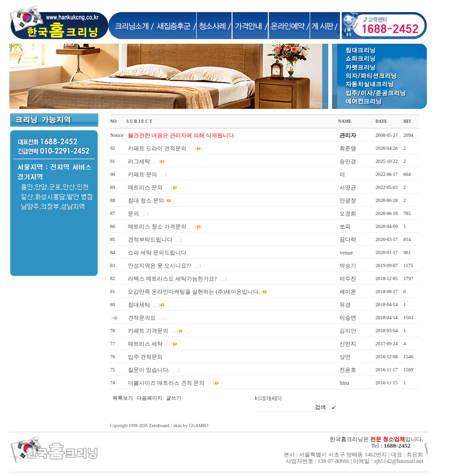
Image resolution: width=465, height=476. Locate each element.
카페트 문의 (143, 174)
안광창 (348, 201)
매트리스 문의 (145, 188)
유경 (345, 305)
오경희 (348, 214)
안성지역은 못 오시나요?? (160, 266)
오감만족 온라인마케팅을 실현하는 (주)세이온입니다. (194, 292)
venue (346, 253)
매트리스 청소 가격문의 (157, 227)
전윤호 (348, 370)
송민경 (348, 161)
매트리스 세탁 (145, 344)
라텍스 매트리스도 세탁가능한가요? (172, 279)
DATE (381, 121)
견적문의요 (142, 318)
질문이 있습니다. (149, 370)
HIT (407, 121)
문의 (133, 214)
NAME (345, 121)
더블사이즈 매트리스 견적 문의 (166, 383)
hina (344, 383)
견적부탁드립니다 (150, 240)
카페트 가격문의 (148, 331)
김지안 (348, 331)
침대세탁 (139, 305)
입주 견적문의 (145, 357)
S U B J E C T (139, 121)
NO (113, 121)
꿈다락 (348, 240)
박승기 (348, 266)
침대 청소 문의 (146, 201)
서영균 (348, 188)
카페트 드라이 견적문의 (157, 148)
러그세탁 (139, 161)
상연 (345, 357)
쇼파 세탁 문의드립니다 (157, 253)
